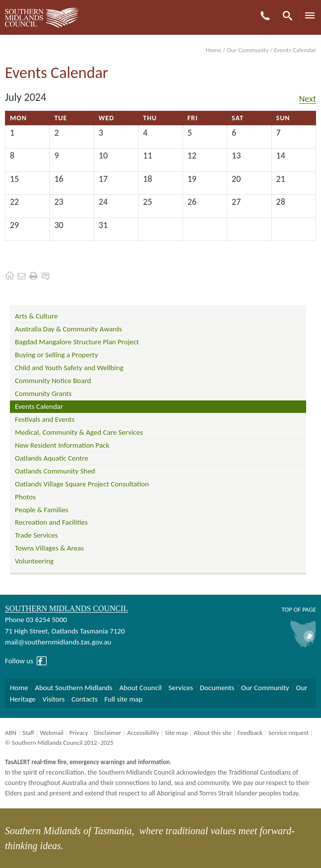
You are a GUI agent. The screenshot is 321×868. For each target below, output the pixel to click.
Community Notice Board (53, 381)
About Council (140, 688)
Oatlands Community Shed (55, 471)
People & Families (42, 510)
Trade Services (36, 535)
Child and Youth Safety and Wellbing (69, 368)
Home (213, 50)
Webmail (52, 733)
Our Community (248, 50)
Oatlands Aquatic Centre (52, 458)
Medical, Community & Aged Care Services (79, 432)
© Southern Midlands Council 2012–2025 (59, 743)
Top (287, 609)
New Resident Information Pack (62, 445)
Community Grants (43, 394)
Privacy (79, 733)
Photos (25, 497)
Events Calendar (39, 406)
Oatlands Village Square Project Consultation (82, 484)
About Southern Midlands (73, 688)
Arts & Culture (36, 316)
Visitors (53, 699)
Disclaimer (107, 733)
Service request (289, 733)
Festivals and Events (45, 419)
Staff (28, 733)
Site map (176, 733)
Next (308, 99)
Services (181, 688)
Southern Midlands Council (66, 608)
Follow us (19, 661)
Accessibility (143, 733)
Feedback (250, 733)
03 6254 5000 (46, 620)
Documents (217, 688)
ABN (11, 733)
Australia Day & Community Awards (68, 329)
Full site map (123, 699)
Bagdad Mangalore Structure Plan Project (77, 342)
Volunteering (34, 561)
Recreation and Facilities (51, 522)
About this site (212, 733)
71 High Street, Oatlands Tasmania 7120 (65, 631)
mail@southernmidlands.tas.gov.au (58, 642)
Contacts (85, 699)
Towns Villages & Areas (49, 548)
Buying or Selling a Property (56, 355)
